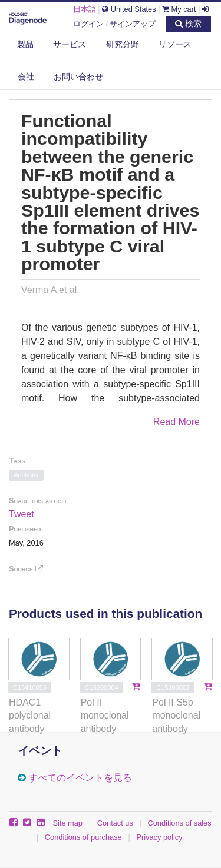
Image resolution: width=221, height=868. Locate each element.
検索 (188, 24)
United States (129, 9)
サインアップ (133, 24)
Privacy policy (159, 837)
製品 (25, 44)
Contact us (115, 823)
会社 (26, 77)
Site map (67, 823)
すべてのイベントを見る (80, 778)
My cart (179, 9)
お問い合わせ (78, 77)
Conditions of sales (180, 823)
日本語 (85, 9)
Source (26, 569)
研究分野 (123, 44)
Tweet (22, 514)
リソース (175, 44)
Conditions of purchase (83, 837)
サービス (70, 44)
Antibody (26, 475)
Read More (177, 422)
